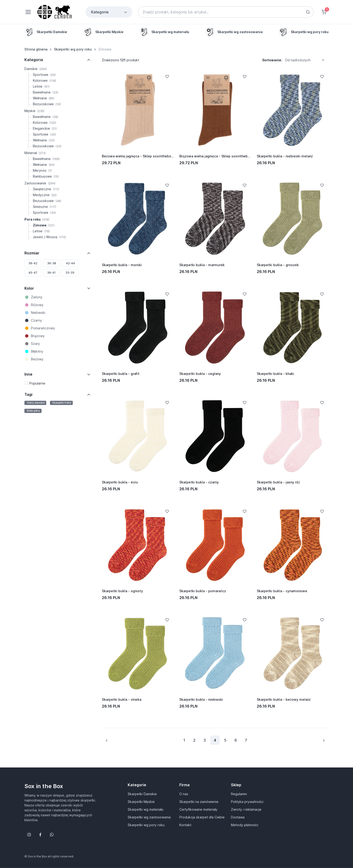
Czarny (36, 320)
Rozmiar (32, 253)
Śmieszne (44, 207)
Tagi (28, 394)
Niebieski (38, 313)
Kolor (29, 288)
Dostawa (238, 817)
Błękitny (37, 351)
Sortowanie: (272, 60)
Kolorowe (44, 80)
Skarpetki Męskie (141, 802)
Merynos (42, 170)
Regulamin (239, 794)
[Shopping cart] (324, 12)
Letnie (41, 86)
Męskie (34, 111)
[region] (176, 32)
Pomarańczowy (43, 328)
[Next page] (324, 740)
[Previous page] (107, 740)
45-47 (33, 273)
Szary (35, 344)
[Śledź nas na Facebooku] (40, 835)
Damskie (36, 69)
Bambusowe (46, 176)
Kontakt (185, 825)
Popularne (37, 383)
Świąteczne (46, 189)
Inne (28, 374)
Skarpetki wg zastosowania (149, 817)
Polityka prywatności (247, 802)
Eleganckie (45, 128)
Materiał (35, 153)
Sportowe (44, 75)
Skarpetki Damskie (142, 794)
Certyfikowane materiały (198, 809)
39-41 (51, 273)
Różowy (37, 305)
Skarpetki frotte (62, 403)
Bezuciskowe (47, 104)
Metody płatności (245, 825)
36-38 (52, 263)
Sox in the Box (44, 786)
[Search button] (308, 12)
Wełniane (44, 98)
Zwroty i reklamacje (246, 809)
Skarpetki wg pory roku (73, 49)
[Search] (226, 12)
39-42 (33, 263)
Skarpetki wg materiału (146, 809)
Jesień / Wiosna (49, 237)
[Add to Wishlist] (167, 77)
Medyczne (45, 195)
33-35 (70, 273)
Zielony (37, 297)
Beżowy (37, 359)
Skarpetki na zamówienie (199, 802)
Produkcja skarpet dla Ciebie (202, 817)
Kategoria (34, 60)
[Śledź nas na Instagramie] (29, 835)
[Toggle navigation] (28, 12)
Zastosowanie (40, 183)
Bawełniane (46, 92)
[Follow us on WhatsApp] (52, 835)
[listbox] (306, 60)
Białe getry (33, 411)
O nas (184, 794)
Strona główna (36, 49)
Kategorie (109, 12)
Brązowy (38, 336)
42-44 (70, 263)
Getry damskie (36, 403)
